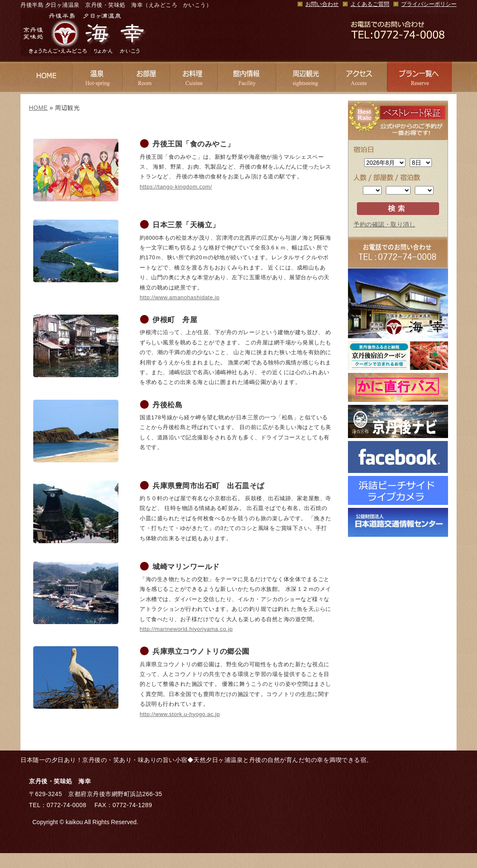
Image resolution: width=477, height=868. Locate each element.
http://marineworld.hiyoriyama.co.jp (186, 629)
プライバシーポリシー (429, 4)
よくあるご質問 (370, 4)
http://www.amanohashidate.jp (180, 297)
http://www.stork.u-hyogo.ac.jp (180, 714)
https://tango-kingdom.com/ (176, 187)
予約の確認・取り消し (384, 224)
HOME (38, 108)
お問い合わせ (322, 4)
